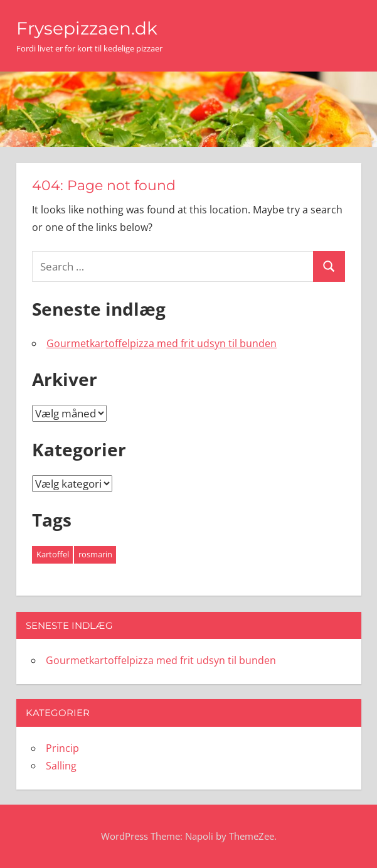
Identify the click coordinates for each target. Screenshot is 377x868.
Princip (62, 748)
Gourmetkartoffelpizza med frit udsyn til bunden (162, 343)
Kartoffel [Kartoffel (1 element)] (53, 554)
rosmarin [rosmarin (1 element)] (95, 554)
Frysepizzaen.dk (87, 28)
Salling (61, 766)
